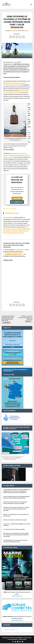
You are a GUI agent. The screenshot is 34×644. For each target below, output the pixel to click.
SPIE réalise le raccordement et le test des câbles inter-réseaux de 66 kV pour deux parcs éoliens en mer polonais (16, 535)
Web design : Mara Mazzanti (9, 638)
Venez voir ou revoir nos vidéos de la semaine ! (15, 520)
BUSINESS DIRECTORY (13, 254)
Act (18, 83)
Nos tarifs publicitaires (13, 640)
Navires (27, 31)
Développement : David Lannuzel (24, 638)
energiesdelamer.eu (8, 217)
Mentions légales (23, 640)
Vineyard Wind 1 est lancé (12, 213)
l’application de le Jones (11, 83)
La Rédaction (14, 31)
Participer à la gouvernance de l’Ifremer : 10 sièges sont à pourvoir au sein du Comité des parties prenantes (16, 509)
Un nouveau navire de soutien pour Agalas (14, 529)
